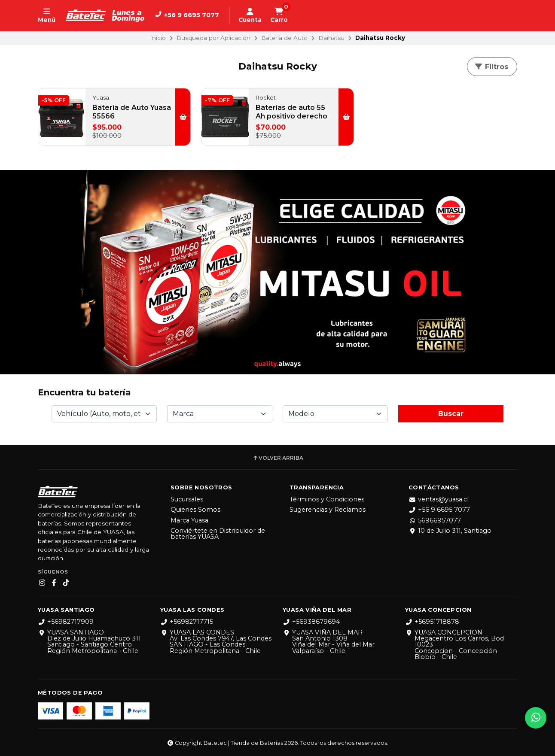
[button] (183, 117)
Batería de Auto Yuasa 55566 (132, 112)
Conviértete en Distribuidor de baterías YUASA (218, 534)
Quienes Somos (195, 510)
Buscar (451, 414)
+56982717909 (66, 622)
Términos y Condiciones (327, 499)
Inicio (158, 38)
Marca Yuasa (189, 520)
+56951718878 (432, 622)
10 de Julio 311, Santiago (450, 531)
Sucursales (187, 499)
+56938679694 (311, 622)
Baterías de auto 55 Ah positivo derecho (291, 112)
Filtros (491, 67)
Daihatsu (331, 38)
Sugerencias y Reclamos (328, 510)
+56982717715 (187, 622)
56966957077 (435, 520)
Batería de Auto (284, 38)
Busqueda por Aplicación (213, 38)
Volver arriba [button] (278, 458)
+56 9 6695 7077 (439, 510)
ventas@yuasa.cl (439, 499)
